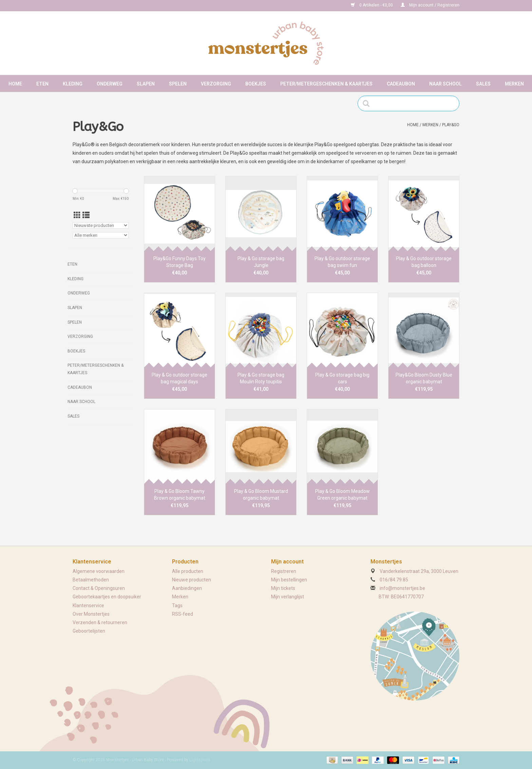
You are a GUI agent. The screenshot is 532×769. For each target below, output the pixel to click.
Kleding (73, 84)
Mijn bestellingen (289, 580)
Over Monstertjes (91, 614)
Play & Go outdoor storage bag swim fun (342, 262)
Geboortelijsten (89, 631)
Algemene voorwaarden (99, 571)
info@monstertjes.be (402, 588)
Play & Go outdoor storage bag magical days (179, 378)
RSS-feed (183, 614)
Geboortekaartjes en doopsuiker (107, 597)
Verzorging (216, 84)
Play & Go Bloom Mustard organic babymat (261, 495)
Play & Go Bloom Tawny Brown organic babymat (180, 495)
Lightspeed (200, 760)
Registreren (284, 571)
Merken (514, 84)
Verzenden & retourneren (100, 622)
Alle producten (188, 571)
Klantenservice (88, 605)
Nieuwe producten (192, 580)
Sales (483, 84)
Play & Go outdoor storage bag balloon (424, 262)
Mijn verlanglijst (288, 597)
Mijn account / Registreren (430, 5)
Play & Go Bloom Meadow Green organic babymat (343, 495)
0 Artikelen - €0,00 (372, 5)
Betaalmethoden (91, 580)
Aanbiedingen (187, 588)
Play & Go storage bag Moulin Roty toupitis (261, 378)
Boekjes (256, 84)
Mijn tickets (283, 588)
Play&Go (451, 125)
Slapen (146, 84)
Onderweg (110, 84)
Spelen (178, 84)
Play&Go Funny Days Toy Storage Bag (179, 262)
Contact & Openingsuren (99, 588)
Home (15, 84)
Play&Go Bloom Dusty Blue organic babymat (424, 378)
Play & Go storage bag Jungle (261, 262)
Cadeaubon (401, 84)
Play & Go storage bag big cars (342, 378)
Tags (177, 605)
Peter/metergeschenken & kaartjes (326, 84)
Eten (42, 84)
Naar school (445, 84)
